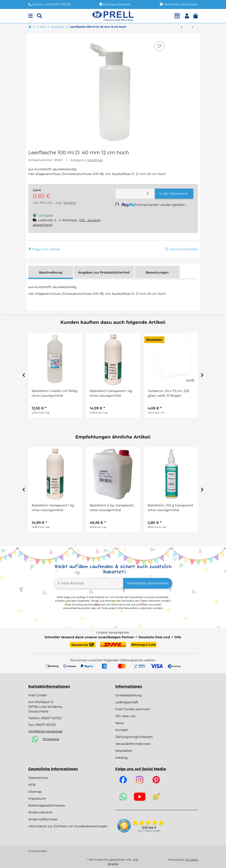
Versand (70, 203)
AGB (32, 785)
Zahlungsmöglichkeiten (134, 737)
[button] (187, 16)
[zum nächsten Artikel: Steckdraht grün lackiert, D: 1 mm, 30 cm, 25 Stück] (192, 27)
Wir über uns (125, 716)
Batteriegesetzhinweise (47, 805)
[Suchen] (39, 16)
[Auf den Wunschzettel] (159, 46)
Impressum (37, 798)
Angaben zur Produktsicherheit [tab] (104, 272)
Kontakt (122, 730)
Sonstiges (95, 160)
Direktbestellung (129, 695)
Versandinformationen (133, 744)
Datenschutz (38, 778)
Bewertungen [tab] (157, 272)
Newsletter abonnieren (148, 583)
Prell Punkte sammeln (133, 709)
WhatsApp (51, 739)
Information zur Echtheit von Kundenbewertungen (68, 826)
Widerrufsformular (43, 819)
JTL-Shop (191, 860)
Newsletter (124, 751)
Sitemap (35, 792)
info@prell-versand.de (45, 731)
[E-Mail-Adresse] (89, 583)
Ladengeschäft (127, 702)
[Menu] (30, 16)
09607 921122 (51, 718)
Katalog (121, 758)
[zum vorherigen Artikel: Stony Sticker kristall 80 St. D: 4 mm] (181, 27)
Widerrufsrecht (40, 812)
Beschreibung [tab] (51, 272)
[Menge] (135, 194)
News (120, 723)
